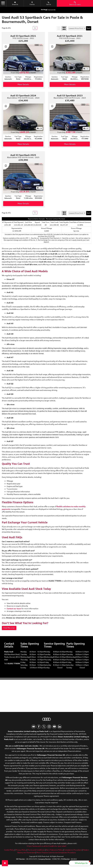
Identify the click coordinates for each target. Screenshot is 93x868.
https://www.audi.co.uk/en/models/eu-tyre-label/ (47, 847)
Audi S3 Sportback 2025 (23, 155)
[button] (80, 863)
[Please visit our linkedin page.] (60, 728)
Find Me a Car (10, 628)
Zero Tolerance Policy (54, 851)
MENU (3, 3)
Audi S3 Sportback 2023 (70, 95)
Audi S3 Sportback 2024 (23, 95)
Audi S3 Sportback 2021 (23, 36)
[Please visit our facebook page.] (39, 728)
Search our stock (75, 3)
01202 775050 (14, 664)
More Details (23, 84)
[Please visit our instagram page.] (49, 728)
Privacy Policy (21, 851)
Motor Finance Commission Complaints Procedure (56, 854)
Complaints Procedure (73, 851)
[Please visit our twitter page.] (44, 728)
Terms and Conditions (36, 851)
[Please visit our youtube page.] (54, 728)
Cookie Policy (9, 851)
